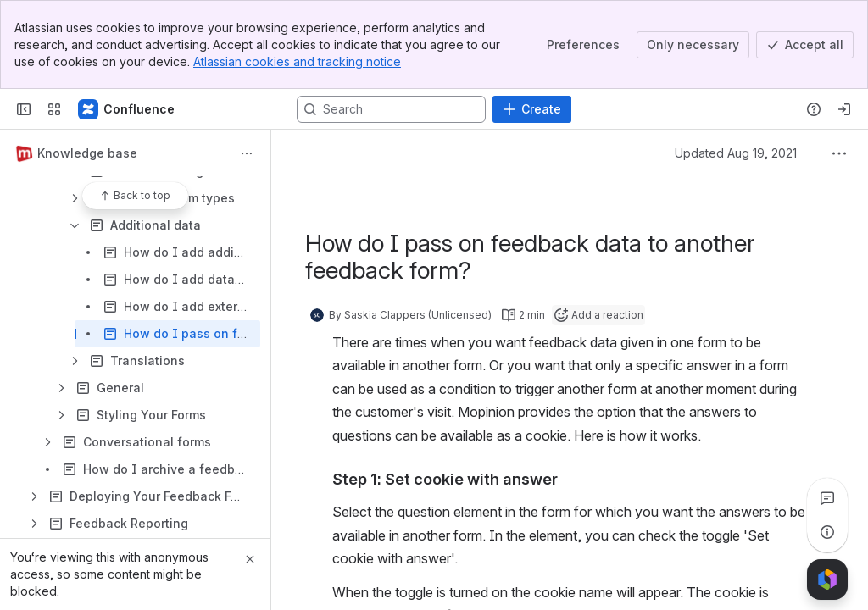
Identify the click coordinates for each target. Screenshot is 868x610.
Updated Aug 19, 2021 (736, 153)
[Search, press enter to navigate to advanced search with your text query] (391, 109)
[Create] (532, 109)
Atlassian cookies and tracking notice (297, 61)
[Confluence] (127, 109)
